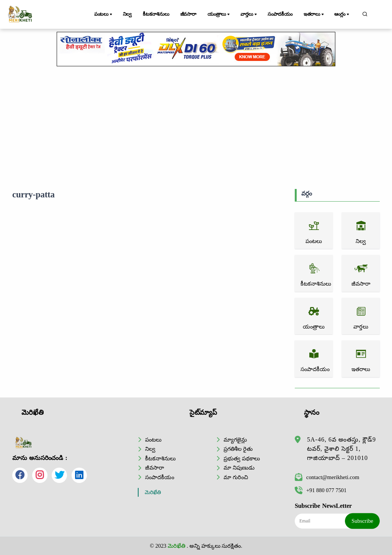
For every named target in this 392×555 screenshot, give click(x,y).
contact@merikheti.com (327, 477)
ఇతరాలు (314, 15)
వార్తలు (249, 15)
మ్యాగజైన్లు (235, 440)
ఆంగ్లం (342, 15)
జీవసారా (188, 14)
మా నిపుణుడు (239, 468)
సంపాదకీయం (280, 14)
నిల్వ (127, 14)
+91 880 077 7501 (321, 490)
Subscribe (362, 521)
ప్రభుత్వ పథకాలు (242, 458)
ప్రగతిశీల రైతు (238, 449)
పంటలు (104, 15)
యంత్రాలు (219, 15)
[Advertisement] (196, 128)
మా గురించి (236, 477)
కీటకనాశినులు (156, 14)
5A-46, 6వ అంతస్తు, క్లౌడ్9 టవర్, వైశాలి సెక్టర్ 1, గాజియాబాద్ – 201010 (341, 449)
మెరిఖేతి (153, 492)
